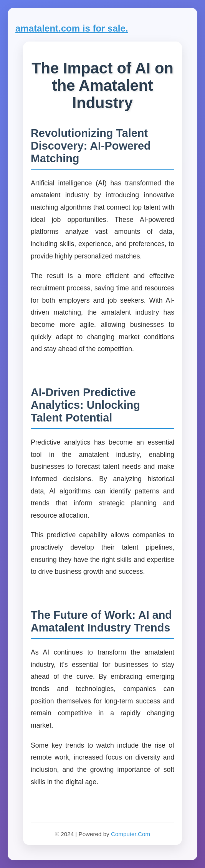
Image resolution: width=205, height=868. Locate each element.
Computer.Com (131, 834)
